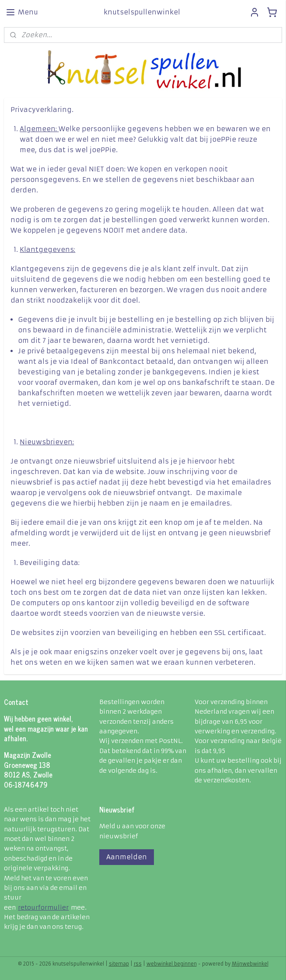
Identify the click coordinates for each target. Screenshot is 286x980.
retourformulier (43, 907)
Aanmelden (127, 857)
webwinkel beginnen (172, 964)
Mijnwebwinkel (250, 964)
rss (138, 964)
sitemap (119, 964)
